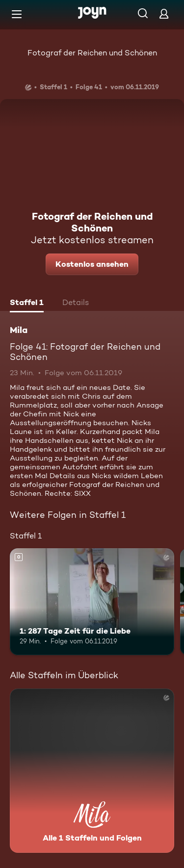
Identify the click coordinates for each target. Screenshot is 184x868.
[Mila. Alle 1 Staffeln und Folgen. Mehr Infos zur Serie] (92, 771)
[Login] (164, 13)
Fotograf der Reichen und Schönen (92, 53)
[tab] (27, 304)
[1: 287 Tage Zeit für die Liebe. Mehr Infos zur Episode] (92, 602)
